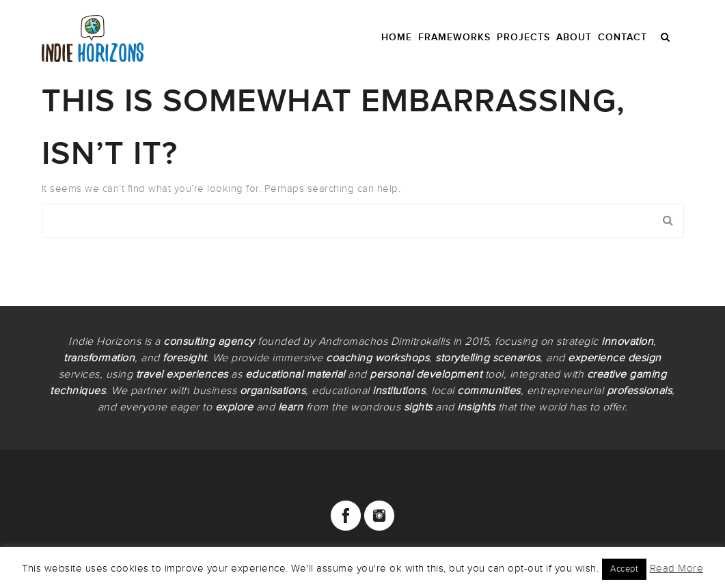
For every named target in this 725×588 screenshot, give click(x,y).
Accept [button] (624, 569)
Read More (677, 568)
